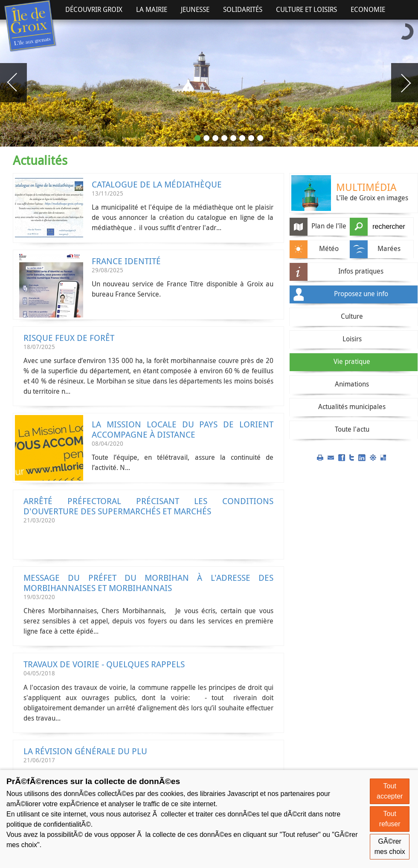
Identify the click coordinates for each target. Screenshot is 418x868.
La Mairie (152, 9)
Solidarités (243, 9)
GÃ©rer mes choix (390, 846)
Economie (368, 9)
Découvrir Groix (94, 9)
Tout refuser (390, 819)
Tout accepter (390, 791)
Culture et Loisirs (306, 9)
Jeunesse (195, 9)
